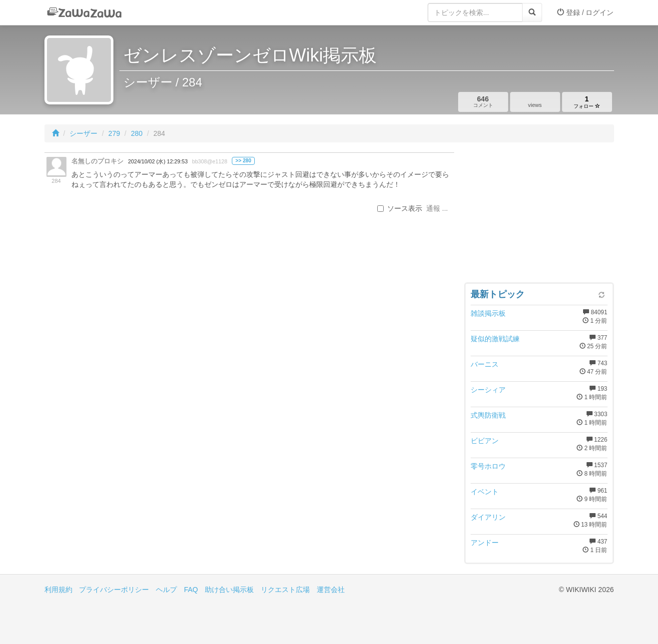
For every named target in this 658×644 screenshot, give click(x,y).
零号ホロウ (488, 466)
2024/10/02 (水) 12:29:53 (158, 161)
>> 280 (243, 161)
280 (137, 133)
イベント (485, 492)
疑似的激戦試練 (495, 339)
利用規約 (58, 590)
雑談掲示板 (488, 313)
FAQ (191, 590)
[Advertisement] (539, 215)
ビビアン (485, 441)
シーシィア (488, 390)
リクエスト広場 (285, 590)
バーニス (485, 364)
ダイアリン (488, 517)
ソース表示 (400, 208)
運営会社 (331, 590)
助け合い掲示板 (229, 590)
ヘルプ (166, 590)
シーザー (83, 133)
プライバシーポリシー (114, 590)
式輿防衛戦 (488, 415)
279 (114, 133)
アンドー (485, 543)
